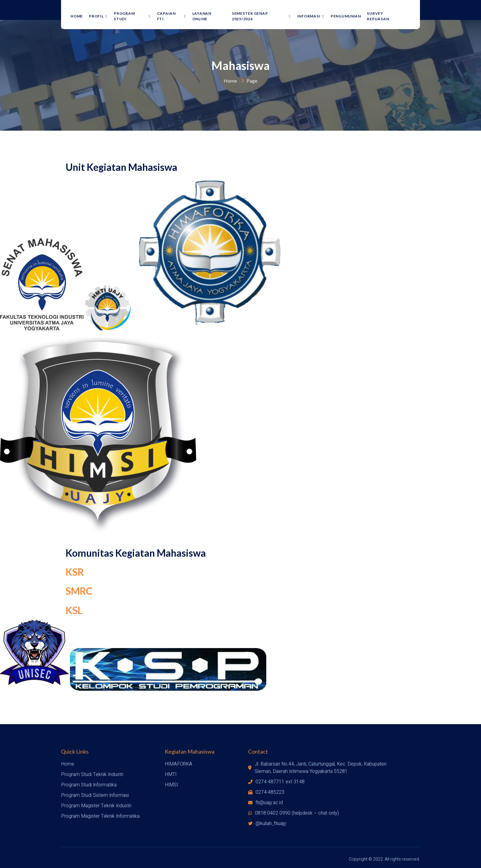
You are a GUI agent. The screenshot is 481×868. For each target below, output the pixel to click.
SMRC (79, 591)
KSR (75, 572)
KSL (74, 610)
